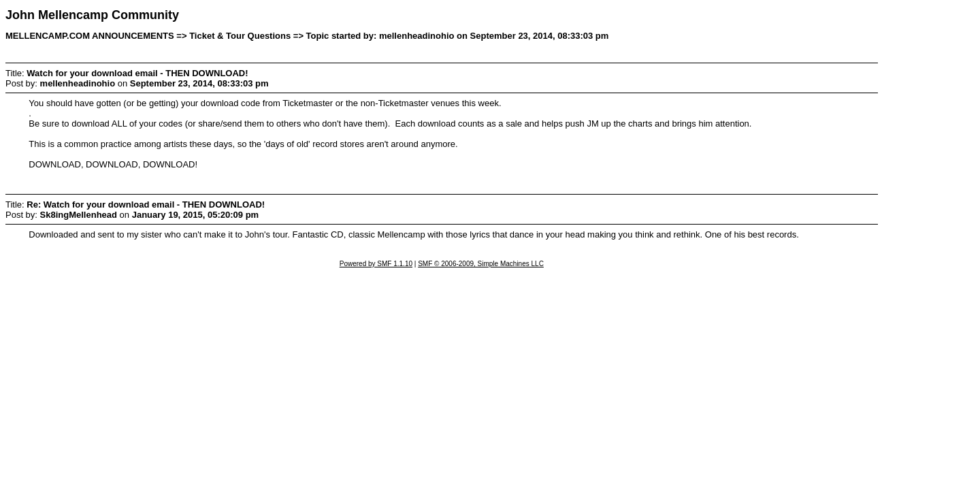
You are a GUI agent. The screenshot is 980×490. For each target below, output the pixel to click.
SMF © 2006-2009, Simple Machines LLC (481, 264)
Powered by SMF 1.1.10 (376, 264)
